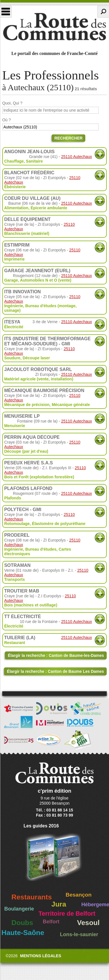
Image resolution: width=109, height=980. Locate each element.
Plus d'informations (100, 154)
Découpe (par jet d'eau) (26, 451)
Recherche (103, 12)
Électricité (14, 327)
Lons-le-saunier (79, 934)
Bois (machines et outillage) (31, 605)
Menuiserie (15, 426)
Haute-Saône (23, 933)
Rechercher (69, 138)
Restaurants (32, 897)
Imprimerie (15, 259)
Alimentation (16, 208)
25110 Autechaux (76, 157)
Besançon (79, 895)
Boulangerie (19, 909)
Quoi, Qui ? (12, 103)
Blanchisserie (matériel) (27, 233)
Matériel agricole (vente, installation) (39, 379)
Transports (15, 579)
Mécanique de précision (27, 405)
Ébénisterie (15, 187)
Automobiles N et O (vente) (46, 280)
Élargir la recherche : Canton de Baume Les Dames (55, 671)
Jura (59, 904)
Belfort (51, 922)
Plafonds (13, 498)
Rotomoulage (17, 524)
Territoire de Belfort (67, 914)
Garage (11, 280)
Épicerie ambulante (49, 208)
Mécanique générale (71, 405)
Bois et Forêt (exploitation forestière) (39, 477)
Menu (6, 12)
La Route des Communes (54, 27)
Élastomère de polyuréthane (59, 524)
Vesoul (88, 923)
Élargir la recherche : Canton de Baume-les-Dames (56, 655)
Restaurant (15, 643)
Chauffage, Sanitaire (24, 161)
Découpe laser (36, 358)
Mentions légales (41, 956)
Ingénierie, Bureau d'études (30, 549)
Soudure (12, 358)
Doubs (22, 923)
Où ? (7, 120)
